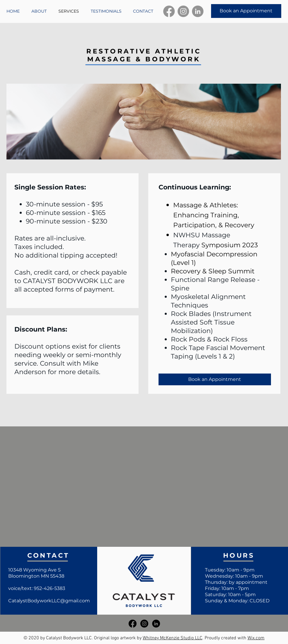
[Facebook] (169, 11)
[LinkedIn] (198, 11)
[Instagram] (183, 11)
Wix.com (256, 638)
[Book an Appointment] (246, 11)
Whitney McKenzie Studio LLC (172, 638)
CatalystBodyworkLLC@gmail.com (49, 601)
